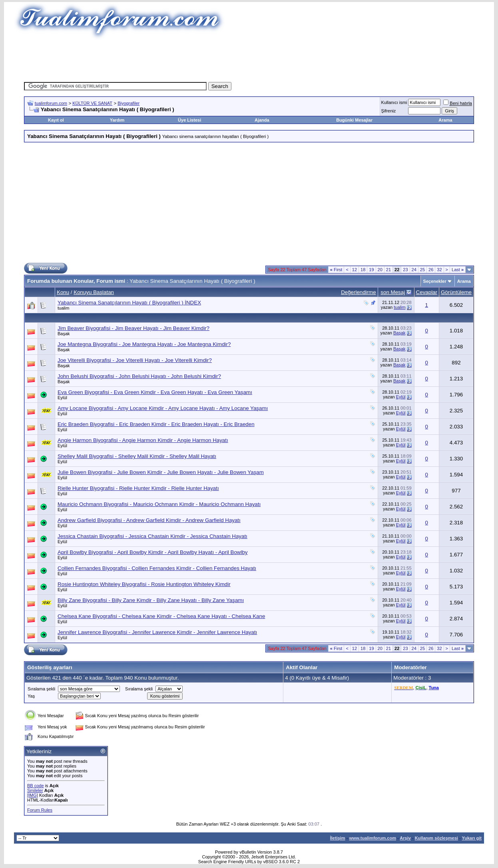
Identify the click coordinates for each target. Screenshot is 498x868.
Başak (64, 334)
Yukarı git (472, 838)
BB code (36, 786)
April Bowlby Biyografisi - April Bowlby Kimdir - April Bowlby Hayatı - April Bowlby (153, 552)
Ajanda (262, 120)
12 (355, 270)
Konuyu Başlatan (94, 292)
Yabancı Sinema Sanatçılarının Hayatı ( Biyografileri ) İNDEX (129, 303)
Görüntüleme (456, 292)
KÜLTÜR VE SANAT (92, 103)
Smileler (35, 790)
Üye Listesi (189, 120)
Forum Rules (40, 810)
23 (405, 270)
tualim (63, 308)
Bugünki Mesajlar (354, 120)
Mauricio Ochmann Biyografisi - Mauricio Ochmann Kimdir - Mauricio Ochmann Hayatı (159, 504)
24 (414, 270)
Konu (63, 292)
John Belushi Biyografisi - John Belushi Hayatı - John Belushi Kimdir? (139, 376)
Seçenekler (435, 281)
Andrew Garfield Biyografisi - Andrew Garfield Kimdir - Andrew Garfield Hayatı (149, 520)
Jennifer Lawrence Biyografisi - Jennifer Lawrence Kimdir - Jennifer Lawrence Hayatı (157, 632)
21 (388, 270)
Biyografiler (128, 103)
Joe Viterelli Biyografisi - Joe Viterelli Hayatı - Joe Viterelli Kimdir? (135, 360)
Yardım (117, 120)
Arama (445, 120)
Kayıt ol (56, 120)
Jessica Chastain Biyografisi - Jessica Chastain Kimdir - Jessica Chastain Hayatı (152, 536)
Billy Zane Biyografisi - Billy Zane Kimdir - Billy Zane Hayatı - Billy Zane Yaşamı (151, 600)
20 (380, 270)
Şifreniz (389, 111)
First (336, 270)
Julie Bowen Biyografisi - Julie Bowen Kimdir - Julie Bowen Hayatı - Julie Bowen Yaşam (161, 472)
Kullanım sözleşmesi (436, 838)
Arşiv (405, 838)
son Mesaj (393, 292)
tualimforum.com (51, 103)
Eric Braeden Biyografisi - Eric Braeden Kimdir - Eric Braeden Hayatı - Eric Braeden (156, 424)
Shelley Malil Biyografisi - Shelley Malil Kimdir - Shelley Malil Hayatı (137, 456)
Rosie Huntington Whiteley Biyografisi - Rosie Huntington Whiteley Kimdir (144, 584)
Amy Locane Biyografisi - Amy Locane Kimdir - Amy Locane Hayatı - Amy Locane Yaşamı (163, 408)
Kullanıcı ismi (394, 102)
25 (422, 270)
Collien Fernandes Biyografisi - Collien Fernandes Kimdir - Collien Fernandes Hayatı (157, 568)
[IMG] (33, 795)
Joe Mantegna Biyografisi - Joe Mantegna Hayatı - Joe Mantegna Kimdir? (144, 344)
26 (431, 270)
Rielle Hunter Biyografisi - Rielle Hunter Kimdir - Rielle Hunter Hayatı (138, 488)
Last (458, 270)
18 (363, 270)
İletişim (338, 838)
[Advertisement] (249, 58)
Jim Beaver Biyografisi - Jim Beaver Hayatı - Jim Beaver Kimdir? (133, 328)
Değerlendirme (358, 292)
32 (439, 270)
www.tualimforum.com (373, 838)
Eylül (62, 398)
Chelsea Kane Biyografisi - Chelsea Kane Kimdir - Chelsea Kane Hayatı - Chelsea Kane (161, 616)
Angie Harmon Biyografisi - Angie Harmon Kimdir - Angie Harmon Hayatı (143, 440)
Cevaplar (427, 292)
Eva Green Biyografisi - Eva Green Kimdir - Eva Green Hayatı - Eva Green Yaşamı (155, 392)
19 (371, 270)
